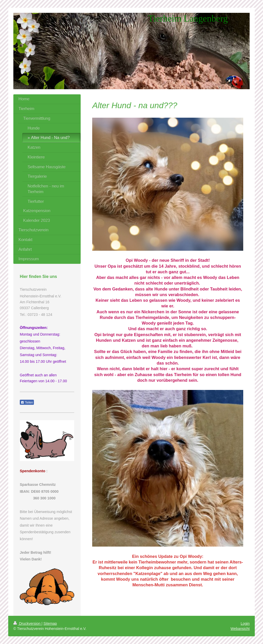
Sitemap (50, 623)
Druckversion (27, 623)
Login (245, 623)
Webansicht (240, 629)
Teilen (27, 402)
